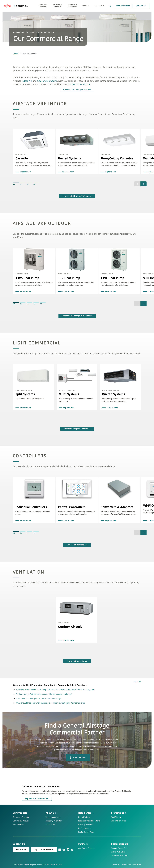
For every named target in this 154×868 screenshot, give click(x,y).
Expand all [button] (137, 682)
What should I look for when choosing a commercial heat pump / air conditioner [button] (49, 703)
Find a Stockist (123, 6)
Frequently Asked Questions (89, 821)
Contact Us (21, 850)
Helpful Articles (84, 817)
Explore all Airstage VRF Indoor (77, 196)
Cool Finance (116, 817)
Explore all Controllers (77, 545)
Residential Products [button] (43, 6)
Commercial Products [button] (58, 6)
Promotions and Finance (72, 6)
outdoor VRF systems (47, 81)
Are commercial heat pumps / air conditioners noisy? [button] (37, 699)
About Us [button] (86, 6)
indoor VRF (27, 81)
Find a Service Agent (86, 832)
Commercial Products (21, 821)
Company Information (54, 821)
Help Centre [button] (100, 6)
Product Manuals (85, 828)
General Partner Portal (120, 848)
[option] (34, 151)
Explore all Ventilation (77, 661)
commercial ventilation (79, 84)
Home (15, 53)
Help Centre (85, 813)
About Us (51, 813)
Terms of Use (117, 865)
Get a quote (141, 6)
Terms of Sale (137, 865)
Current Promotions (119, 821)
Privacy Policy (127, 865)
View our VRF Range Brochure (77, 90)
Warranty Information (86, 825)
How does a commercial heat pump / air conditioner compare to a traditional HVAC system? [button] (54, 690)
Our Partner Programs (87, 848)
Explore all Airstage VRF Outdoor (77, 316)
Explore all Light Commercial (77, 429)
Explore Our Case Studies (37, 799)
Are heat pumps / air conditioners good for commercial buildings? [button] (43, 694)
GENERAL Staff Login (120, 856)
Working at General (53, 817)
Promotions (118, 813)
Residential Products (21, 817)
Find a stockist (44, 850)
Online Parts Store (118, 852)
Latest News (50, 825)
